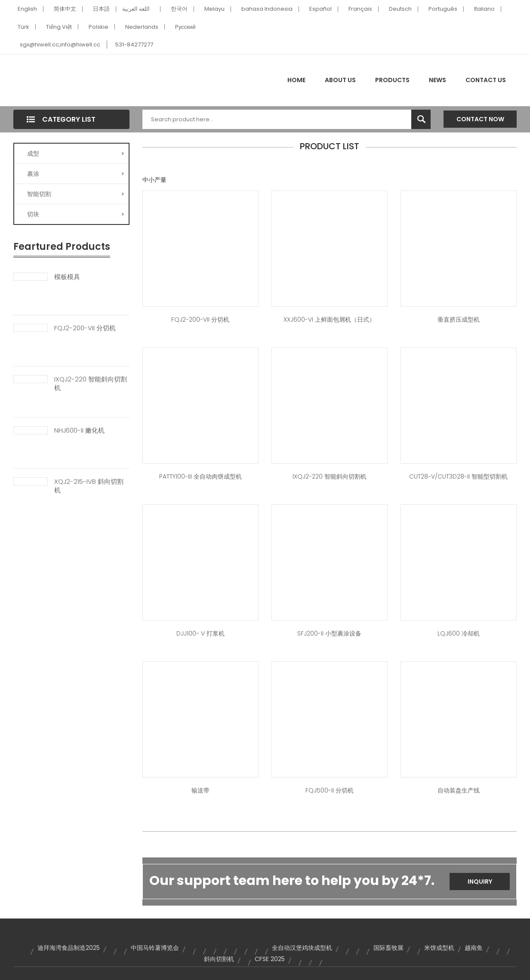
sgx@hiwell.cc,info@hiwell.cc (60, 45)
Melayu (214, 9)
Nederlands (142, 27)
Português (443, 9)
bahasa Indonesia (267, 9)
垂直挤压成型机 (459, 319)
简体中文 (65, 9)
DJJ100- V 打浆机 (200, 633)
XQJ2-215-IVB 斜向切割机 (89, 486)
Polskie (99, 27)
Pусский (185, 27)
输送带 (200, 790)
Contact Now (480, 119)
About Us (340, 80)
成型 (76, 154)
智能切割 (76, 194)
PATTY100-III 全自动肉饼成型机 (200, 476)
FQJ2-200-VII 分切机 (85, 328)
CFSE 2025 (270, 959)
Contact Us (486, 80)
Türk (23, 27)
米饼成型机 (439, 948)
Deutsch (400, 9)
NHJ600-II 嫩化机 (79, 430)
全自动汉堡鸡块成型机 (302, 948)
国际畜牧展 (388, 948)
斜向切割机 (219, 959)
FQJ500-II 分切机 (330, 790)
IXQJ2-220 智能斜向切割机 (91, 384)
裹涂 (76, 174)
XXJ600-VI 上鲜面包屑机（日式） (329, 319)
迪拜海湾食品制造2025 (69, 948)
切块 (76, 214)
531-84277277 (134, 45)
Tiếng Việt (59, 27)
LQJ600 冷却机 (459, 633)
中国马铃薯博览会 (155, 948)
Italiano (484, 9)
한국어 (179, 9)
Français (360, 9)
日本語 (101, 9)
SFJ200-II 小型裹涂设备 (329, 633)
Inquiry (480, 882)
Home (296, 80)
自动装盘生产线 (459, 790)
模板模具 (67, 277)
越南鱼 (474, 948)
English (27, 9)
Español (320, 9)
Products (392, 80)
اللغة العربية (136, 9)
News (438, 80)
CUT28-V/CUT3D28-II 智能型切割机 (458, 476)
